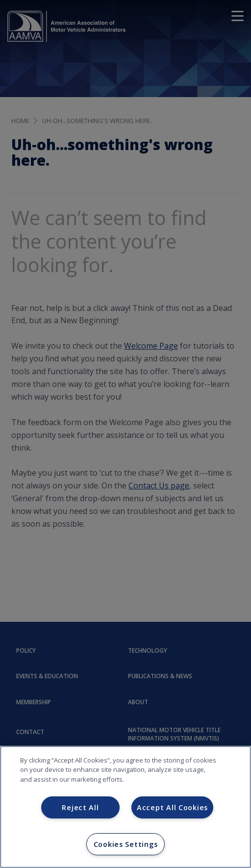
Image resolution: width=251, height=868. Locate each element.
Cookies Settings (126, 844)
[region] (125, 807)
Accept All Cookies (172, 807)
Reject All (80, 807)
